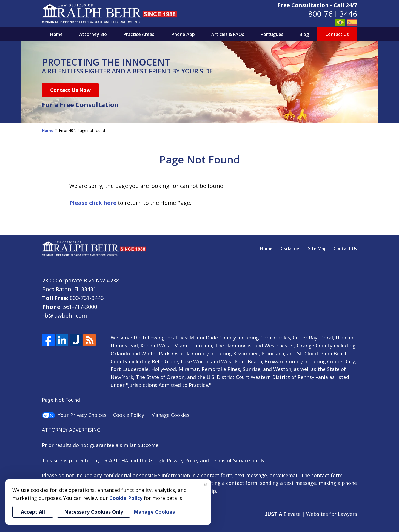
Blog (304, 34)
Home (56, 34)
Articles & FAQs (228, 34)
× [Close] (206, 485)
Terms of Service (230, 460)
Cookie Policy (129, 415)
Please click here (93, 203)
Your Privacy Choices (74, 415)
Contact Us (337, 34)
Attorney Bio (93, 34)
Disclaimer (290, 248)
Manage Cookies (170, 415)
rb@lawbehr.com (65, 315)
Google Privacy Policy (174, 460)
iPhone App (183, 34)
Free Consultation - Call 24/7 (317, 5)
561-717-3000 (80, 307)
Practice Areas (139, 34)
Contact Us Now (70, 90)
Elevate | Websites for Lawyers (311, 514)
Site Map (317, 248)
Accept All (33, 512)
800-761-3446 (333, 14)
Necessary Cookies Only (94, 512)
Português (272, 34)
